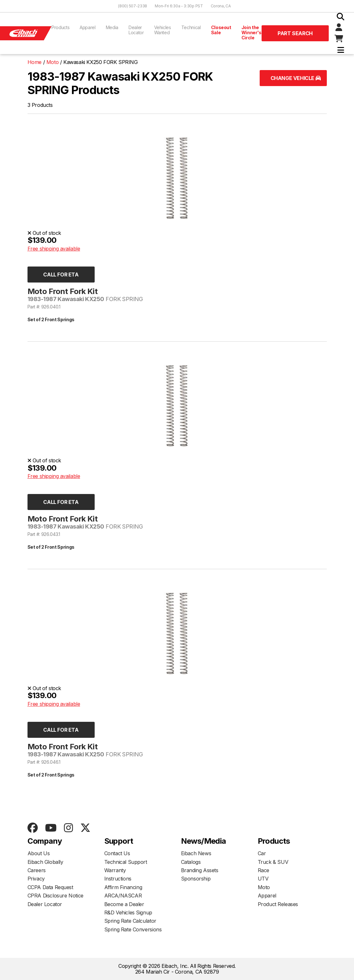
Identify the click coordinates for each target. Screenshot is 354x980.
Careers (37, 870)
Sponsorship (196, 879)
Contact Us (117, 853)
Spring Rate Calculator (130, 921)
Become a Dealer (124, 904)
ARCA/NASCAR (123, 896)
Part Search (295, 33)
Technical (191, 27)
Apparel (88, 27)
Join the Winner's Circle (252, 32)
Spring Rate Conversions (133, 929)
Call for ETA (61, 275)
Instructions (118, 879)
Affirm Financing (123, 887)
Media (112, 27)
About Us (39, 853)
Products (60, 27)
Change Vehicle (296, 78)
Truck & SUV (273, 862)
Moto (264, 887)
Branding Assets (200, 870)
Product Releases (278, 904)
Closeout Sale (221, 30)
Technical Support (126, 862)
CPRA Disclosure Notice (55, 896)
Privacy (36, 879)
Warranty (115, 870)
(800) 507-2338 (133, 6)
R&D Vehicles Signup (128, 912)
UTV (263, 879)
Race (264, 870)
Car (262, 853)
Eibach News (196, 853)
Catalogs (191, 862)
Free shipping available (54, 249)
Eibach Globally (45, 862)
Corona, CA (221, 6)
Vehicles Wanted (163, 30)
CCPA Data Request (50, 887)
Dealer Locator (136, 30)
